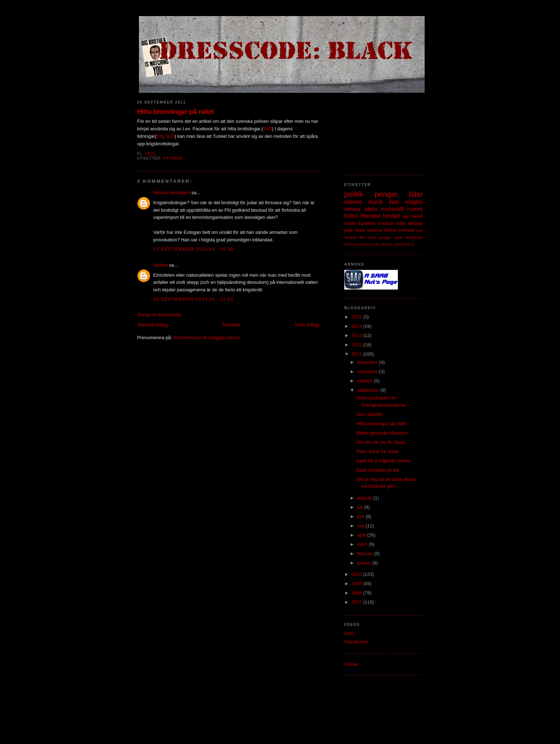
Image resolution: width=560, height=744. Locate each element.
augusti (365, 498)
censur (353, 209)
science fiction (381, 230)
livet (394, 202)
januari (365, 563)
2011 (357, 354)
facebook (362, 244)
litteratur (370, 216)
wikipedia (414, 237)
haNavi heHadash (172, 193)
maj (362, 526)
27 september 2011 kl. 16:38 (193, 249)
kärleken (367, 223)
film (362, 237)
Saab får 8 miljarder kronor (383, 461)
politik (354, 194)
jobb (349, 230)
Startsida (231, 325)
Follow (351, 664)
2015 (357, 317)
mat (419, 230)
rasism (387, 244)
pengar (386, 194)
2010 (357, 574)
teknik (417, 216)
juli (361, 507)
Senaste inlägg (152, 325)
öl (412, 244)
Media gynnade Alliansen (382, 433)
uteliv (371, 209)
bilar (416, 194)
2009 (357, 584)
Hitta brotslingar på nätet (176, 112)
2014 (357, 326)
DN (160, 136)
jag (405, 216)
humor (415, 209)
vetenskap (401, 244)
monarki (406, 230)
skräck (350, 237)
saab (398, 237)
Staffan (161, 265)
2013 (357, 335)
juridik (375, 244)
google (385, 237)
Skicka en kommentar (159, 315)
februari (366, 554)
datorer (173, 158)
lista (372, 237)
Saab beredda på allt (377, 470)
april (362, 535)
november (368, 371)
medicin (386, 223)
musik (376, 202)
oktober (366, 381)
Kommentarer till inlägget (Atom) (206, 338)
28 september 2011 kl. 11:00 (193, 299)
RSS (349, 634)
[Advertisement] (380, 130)
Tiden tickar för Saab (377, 451)
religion (414, 202)
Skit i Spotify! (369, 414)
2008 (357, 593)
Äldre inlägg (307, 325)
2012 (357, 345)
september (369, 390)
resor (360, 230)
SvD (268, 129)
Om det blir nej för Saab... (382, 442)
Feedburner (356, 642)
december (368, 362)
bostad (392, 216)
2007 (357, 602)
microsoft (392, 209)
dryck (349, 244)
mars (363, 544)
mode (350, 223)
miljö (401, 223)
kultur (351, 216)
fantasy (415, 223)
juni (361, 516)
